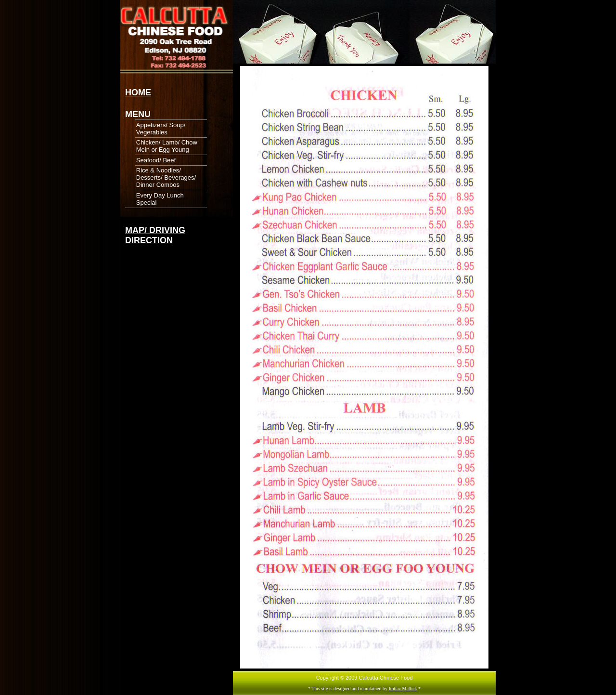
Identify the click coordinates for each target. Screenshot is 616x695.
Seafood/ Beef (156, 160)
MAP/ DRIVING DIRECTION (155, 235)
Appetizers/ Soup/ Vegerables (161, 129)
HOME (138, 92)
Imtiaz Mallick (403, 688)
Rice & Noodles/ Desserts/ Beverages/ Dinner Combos (166, 177)
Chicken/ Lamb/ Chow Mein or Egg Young (167, 146)
